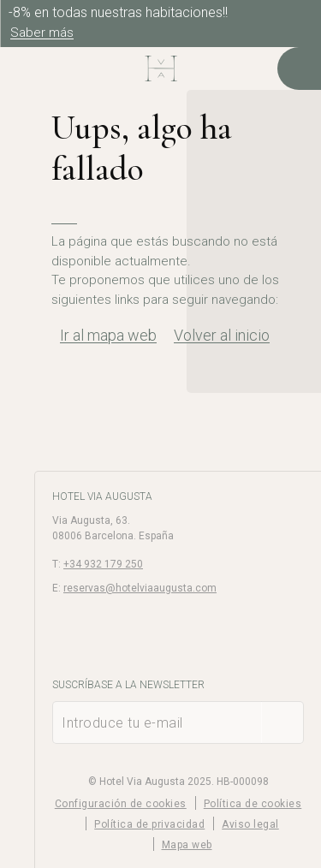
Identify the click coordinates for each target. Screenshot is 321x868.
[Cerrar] (304, 17)
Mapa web (187, 845)
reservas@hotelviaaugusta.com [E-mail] (140, 588)
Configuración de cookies (121, 804)
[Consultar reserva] (299, 68)
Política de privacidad (149, 824)
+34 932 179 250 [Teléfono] (103, 564)
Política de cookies (253, 804)
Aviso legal (250, 824)
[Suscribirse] (282, 722)
